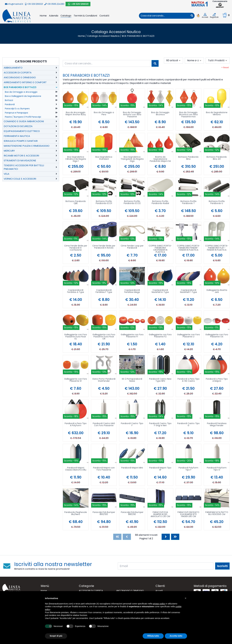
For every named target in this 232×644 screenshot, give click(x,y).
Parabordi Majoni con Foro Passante (104, 469)
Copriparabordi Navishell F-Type (188, 291)
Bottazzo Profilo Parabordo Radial (160, 202)
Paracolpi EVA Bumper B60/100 (104, 513)
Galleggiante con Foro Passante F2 (160, 336)
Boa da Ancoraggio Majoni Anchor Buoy (76, 114)
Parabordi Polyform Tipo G (217, 469)
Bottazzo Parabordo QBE (76, 202)
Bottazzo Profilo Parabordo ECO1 (104, 202)
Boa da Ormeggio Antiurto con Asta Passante (132, 115)
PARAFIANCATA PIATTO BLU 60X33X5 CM (217, 513)
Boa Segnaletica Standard (104, 158)
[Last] (175, 537)
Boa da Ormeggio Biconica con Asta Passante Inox (188, 115)
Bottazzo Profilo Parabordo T (188, 202)
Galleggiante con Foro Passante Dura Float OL (76, 337)
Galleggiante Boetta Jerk (217, 291)
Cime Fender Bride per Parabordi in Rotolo (104, 247)
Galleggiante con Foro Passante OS (217, 336)
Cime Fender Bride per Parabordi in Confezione (76, 248)
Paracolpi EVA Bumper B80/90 (132, 513)
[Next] (166, 537)
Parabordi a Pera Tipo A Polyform (76, 425)
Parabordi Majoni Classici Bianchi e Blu (76, 469)
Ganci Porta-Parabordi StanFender (104, 380)
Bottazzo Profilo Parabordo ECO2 (132, 202)
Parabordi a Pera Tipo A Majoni (217, 380)
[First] (117, 537)
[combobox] (164, 16)
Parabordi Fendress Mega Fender (217, 425)
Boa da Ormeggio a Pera (104, 114)
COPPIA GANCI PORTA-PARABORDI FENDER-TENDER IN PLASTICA (188, 248)
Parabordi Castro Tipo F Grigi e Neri (160, 425)
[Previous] (127, 537)
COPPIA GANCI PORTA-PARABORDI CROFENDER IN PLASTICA (160, 249)
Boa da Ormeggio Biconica (160, 114)
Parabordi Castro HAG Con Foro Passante (104, 425)
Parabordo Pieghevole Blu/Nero (76, 513)
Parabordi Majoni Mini (132, 468)
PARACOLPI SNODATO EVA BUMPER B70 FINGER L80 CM (188, 514)
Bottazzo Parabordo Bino (188, 158)
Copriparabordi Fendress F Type (104, 291)
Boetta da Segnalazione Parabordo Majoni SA (160, 159)
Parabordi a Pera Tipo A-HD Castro (188, 380)
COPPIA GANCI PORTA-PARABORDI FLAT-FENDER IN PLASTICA (217, 248)
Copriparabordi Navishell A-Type (160, 291)
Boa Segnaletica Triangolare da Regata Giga (132, 159)
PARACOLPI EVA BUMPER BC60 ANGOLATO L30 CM (160, 514)
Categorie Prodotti (31, 61)
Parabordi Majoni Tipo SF (160, 469)
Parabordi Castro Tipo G (188, 425)
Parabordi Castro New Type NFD (160, 380)
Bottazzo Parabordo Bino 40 (217, 158)
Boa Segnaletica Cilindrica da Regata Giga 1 (76, 159)
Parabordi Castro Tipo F (132, 425)
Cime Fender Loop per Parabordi (132, 247)
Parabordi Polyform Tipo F (188, 469)
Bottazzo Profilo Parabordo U (217, 202)
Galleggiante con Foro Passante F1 (132, 336)
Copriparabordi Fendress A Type (76, 291)
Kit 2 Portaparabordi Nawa (132, 380)
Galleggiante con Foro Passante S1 (76, 380)
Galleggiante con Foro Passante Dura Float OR (104, 337)
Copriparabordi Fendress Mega (132, 291)
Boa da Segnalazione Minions (217, 114)
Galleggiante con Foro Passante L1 (188, 336)
